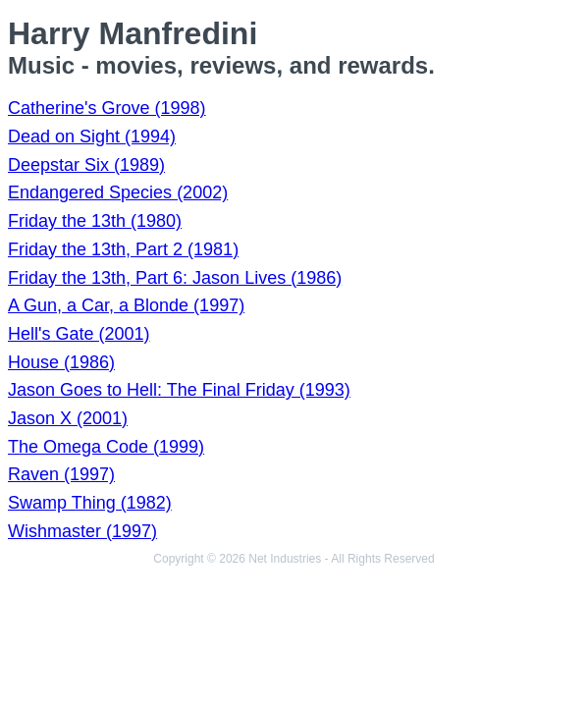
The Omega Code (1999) (106, 447)
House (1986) (61, 362)
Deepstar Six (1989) (86, 165)
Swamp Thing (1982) (90, 503)
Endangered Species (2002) (118, 192)
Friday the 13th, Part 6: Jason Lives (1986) (175, 278)
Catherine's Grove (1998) (107, 108)
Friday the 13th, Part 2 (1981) (123, 249)
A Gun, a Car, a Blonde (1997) (126, 305)
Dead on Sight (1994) (92, 136)
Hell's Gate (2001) (79, 334)
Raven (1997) (61, 474)
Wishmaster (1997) (82, 531)
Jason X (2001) (68, 418)
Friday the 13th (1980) (95, 221)
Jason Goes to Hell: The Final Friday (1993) (179, 390)
